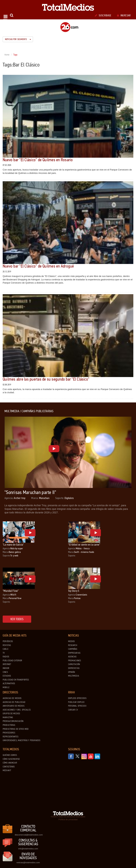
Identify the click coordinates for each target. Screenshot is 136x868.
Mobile (6, 687)
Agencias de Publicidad (14, 702)
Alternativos (9, 683)
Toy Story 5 (74, 591)
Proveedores (9, 733)
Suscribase (103, 15)
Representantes (11, 737)
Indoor (6, 668)
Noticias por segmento (18, 39)
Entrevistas (74, 668)
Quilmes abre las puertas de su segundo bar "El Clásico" (46, 379)
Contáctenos (9, 767)
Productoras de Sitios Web (16, 729)
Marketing (8, 717)
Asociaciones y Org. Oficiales (17, 710)
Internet (7, 664)
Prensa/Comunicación (13, 721)
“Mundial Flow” (11, 591)
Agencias (72, 657)
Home (7, 55)
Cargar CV (73, 710)
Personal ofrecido (77, 706)
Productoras (9, 725)
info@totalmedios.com (28, 849)
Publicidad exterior (12, 661)
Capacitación (74, 664)
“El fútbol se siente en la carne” (84, 545)
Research (73, 645)
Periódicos (8, 641)
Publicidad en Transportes (16, 680)
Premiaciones (75, 661)
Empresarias (74, 653)
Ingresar (124, 15)
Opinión (72, 672)
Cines (5, 672)
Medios (71, 641)
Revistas (7, 645)
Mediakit (7, 770)
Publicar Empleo (76, 702)
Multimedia (74, 676)
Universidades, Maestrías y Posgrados (21, 740)
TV (4, 653)
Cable (6, 649)
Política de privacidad (68, 819)
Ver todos (17, 619)
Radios (6, 657)
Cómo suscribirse (11, 759)
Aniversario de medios (14, 706)
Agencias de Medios (12, 698)
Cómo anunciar (10, 763)
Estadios (7, 676)
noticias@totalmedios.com (28, 862)
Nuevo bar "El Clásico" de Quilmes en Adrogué (38, 266)
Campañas (73, 649)
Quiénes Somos (10, 755)
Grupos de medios (11, 714)
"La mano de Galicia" (13, 545)
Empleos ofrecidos (77, 698)
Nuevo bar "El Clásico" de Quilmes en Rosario (38, 160)
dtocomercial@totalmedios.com (28, 835)
